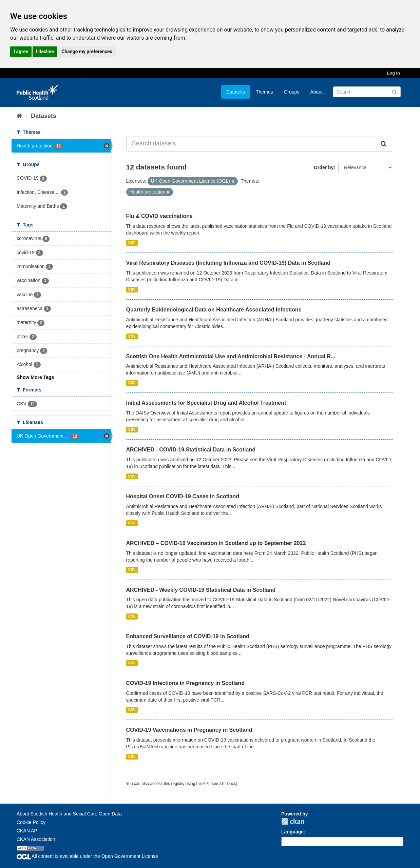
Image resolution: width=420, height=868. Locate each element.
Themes (264, 92)
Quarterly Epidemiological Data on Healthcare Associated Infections (214, 310)
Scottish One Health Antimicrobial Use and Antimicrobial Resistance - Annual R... (231, 356)
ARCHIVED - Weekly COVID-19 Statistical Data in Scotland (201, 590)
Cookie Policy (31, 822)
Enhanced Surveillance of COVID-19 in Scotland (188, 636)
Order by (324, 167)
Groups (291, 92)
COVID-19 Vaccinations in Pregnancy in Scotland (189, 730)
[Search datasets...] (251, 144)
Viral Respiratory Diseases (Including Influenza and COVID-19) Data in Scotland (228, 263)
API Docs (228, 784)
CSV (132, 243)
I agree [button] (21, 52)
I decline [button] (45, 52)
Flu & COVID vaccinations (159, 216)
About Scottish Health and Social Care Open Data (69, 814)
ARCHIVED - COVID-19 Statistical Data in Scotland (191, 450)
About (316, 92)
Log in (393, 73)
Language (292, 832)
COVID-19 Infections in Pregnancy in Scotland (185, 683)
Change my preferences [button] (87, 52)
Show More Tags (35, 377)
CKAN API (28, 831)
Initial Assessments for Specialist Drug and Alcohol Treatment (206, 403)
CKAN (293, 821)
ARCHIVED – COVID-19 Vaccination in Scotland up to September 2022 (216, 543)
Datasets (236, 92)
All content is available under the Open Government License (87, 856)
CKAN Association (36, 839)
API (206, 784)
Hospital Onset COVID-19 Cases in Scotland (183, 496)
